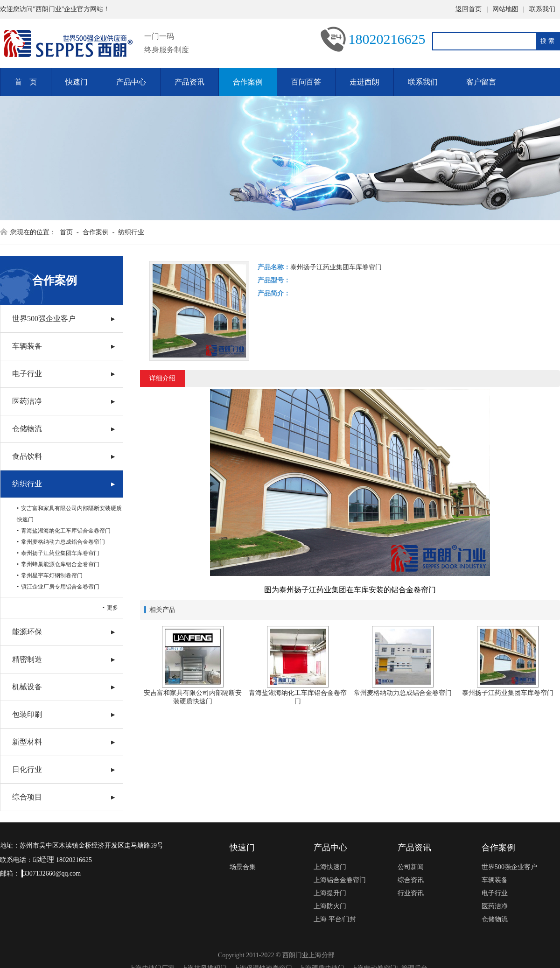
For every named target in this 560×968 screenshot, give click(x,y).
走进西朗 (364, 82)
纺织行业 (131, 232)
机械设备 (27, 687)
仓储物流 (27, 429)
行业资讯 (411, 893)
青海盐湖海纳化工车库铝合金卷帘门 (66, 531)
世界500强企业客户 (44, 319)
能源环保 (27, 632)
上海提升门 (330, 893)
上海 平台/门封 (335, 919)
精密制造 (27, 659)
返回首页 (469, 9)
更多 (112, 608)
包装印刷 (27, 714)
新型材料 (27, 742)
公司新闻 (411, 867)
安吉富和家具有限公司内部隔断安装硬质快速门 (69, 514)
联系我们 (542, 9)
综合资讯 (411, 880)
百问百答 (306, 82)
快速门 (77, 82)
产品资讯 (189, 82)
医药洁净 (27, 401)
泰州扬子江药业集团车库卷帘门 (60, 553)
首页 (66, 232)
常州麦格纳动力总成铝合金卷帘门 (63, 542)
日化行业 (27, 769)
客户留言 (481, 82)
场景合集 (243, 867)
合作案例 (248, 82)
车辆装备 (27, 346)
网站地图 (505, 9)
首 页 (26, 82)
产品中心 (131, 82)
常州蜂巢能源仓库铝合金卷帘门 (60, 564)
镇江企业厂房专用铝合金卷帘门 (60, 587)
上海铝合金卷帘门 (340, 880)
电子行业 (27, 374)
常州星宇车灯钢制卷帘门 (52, 575)
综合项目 (27, 797)
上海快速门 (330, 867)
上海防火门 (330, 906)
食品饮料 (27, 456)
